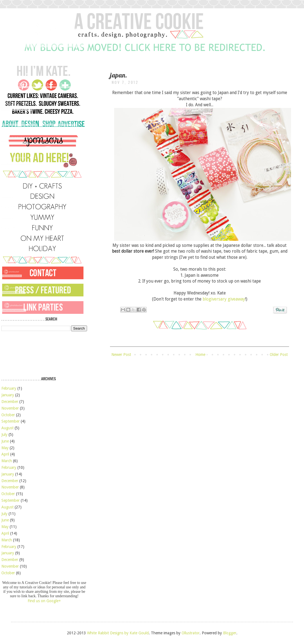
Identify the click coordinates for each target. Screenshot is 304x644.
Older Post (279, 355)
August (7, 428)
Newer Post (121, 355)
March (7, 461)
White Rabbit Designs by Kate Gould (118, 633)
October (8, 415)
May (5, 448)
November (10, 408)
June (5, 441)
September (11, 421)
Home (200, 355)
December (10, 402)
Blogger (230, 633)
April (5, 454)
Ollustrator (191, 633)
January (8, 395)
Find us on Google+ (44, 601)
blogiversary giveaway (224, 299)
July (4, 434)
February (9, 388)
